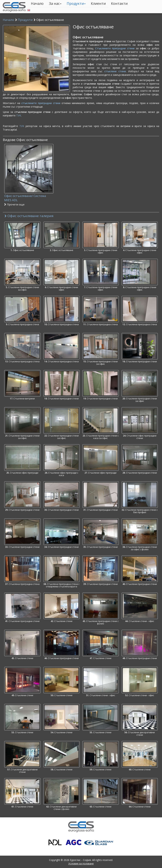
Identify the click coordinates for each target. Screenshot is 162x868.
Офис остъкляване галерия (29, 216)
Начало (37, 3)
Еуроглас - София (80, 860)
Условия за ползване (81, 863)
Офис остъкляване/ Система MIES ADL (29, 200)
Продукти (76, 3)
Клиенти (98, 3)
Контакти (119, 3)
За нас (55, 3)
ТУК (19, 115)
